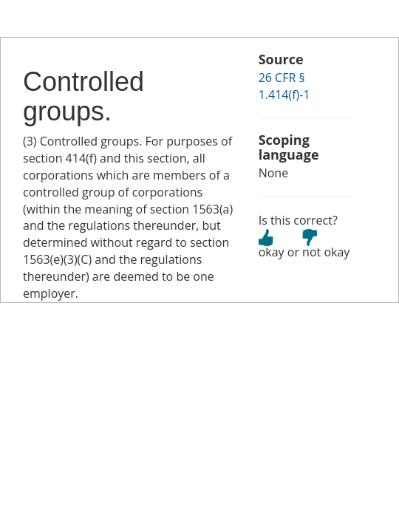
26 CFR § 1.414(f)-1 (284, 86)
